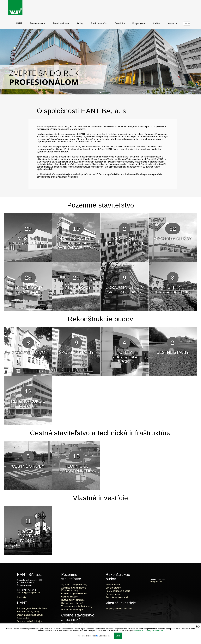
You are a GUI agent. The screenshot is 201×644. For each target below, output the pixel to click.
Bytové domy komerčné (73, 600)
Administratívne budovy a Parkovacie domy (74, 589)
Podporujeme (139, 23)
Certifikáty (120, 23)
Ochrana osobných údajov (30, 621)
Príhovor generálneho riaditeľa (32, 608)
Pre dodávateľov (99, 23)
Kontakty (172, 23)
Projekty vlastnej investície (119, 609)
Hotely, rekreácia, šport (73, 610)
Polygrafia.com (156, 581)
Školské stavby (113, 588)
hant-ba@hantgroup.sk (28, 593)
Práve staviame (38, 23)
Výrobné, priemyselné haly (74, 585)
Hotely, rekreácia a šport (118, 591)
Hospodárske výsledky (28, 612)
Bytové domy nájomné (72, 603)
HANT (19, 23)
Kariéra (157, 23)
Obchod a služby (69, 597)
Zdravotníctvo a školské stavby (77, 606)
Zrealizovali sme (61, 23)
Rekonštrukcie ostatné (117, 597)
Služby (80, 23)
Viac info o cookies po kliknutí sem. (149, 631)
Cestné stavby (113, 594)
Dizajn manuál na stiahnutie (30, 615)
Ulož (118, 636)
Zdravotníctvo (113, 585)
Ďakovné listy (24, 618)
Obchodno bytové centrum (74, 593)
